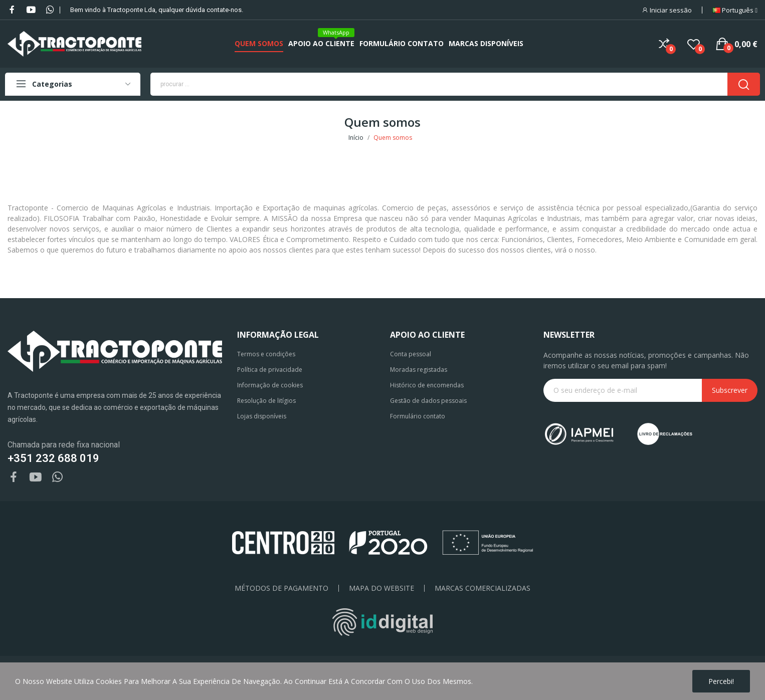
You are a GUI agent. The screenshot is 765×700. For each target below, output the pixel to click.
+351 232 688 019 (53, 458)
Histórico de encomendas (427, 385)
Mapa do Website (381, 588)
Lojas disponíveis (262, 416)
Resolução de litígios (266, 401)
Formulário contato (418, 416)
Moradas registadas (419, 370)
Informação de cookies (270, 385)
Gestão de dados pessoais (428, 401)
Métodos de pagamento (281, 588)
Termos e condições (266, 354)
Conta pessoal (411, 354)
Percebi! (721, 681)
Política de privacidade (270, 370)
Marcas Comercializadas (483, 588)
